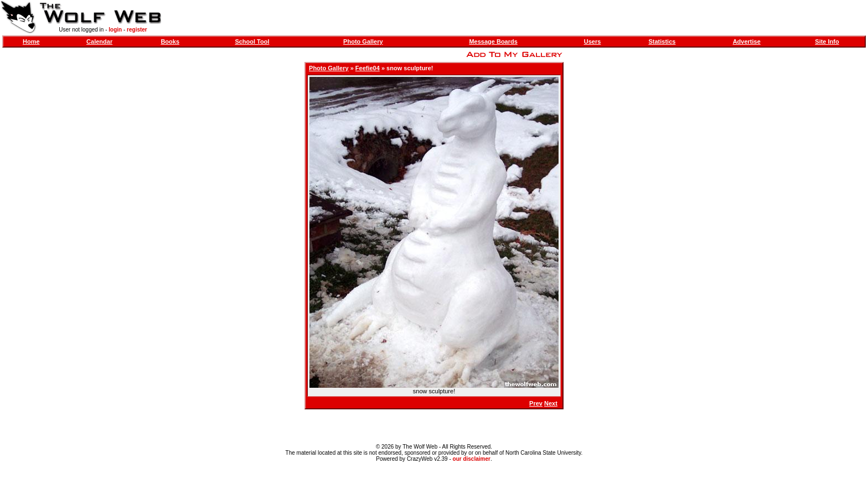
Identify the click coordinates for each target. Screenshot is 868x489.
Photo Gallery (363, 41)
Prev (536, 403)
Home (31, 41)
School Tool (252, 41)
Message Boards (493, 41)
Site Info (827, 41)
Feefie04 (368, 68)
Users (593, 41)
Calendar (99, 41)
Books (170, 41)
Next (551, 403)
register (137, 30)
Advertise (747, 41)
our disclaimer (472, 459)
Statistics (662, 41)
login (115, 30)
